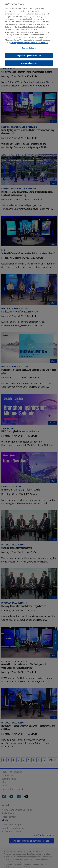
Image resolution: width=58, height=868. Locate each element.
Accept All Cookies (29, 61)
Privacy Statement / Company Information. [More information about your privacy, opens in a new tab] (29, 40)
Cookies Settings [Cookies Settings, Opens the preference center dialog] (29, 46)
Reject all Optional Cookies (29, 53)
